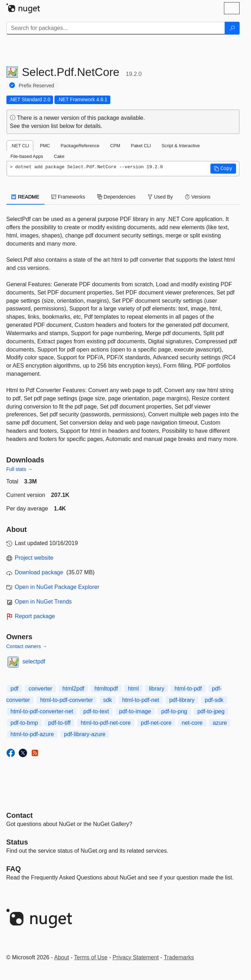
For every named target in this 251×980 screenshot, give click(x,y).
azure (220, 723)
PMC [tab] (45, 146)
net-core (192, 723)
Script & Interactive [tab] (181, 146)
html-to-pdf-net (141, 700)
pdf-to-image (135, 711)
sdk (108, 700)
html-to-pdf (188, 689)
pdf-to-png (174, 711)
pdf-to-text (96, 711)
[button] (223, 169)
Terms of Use (91, 957)
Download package (39, 572)
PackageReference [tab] (80, 146)
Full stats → (20, 469)
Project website (34, 558)
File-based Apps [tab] (27, 156)
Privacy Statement (136, 957)
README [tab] (26, 197)
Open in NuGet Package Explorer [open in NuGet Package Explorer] (57, 587)
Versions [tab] (198, 197)
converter (40, 689)
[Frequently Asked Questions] (14, 869)
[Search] (232, 28)
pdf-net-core (156, 723)
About (62, 957)
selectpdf (34, 661)
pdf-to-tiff (59, 723)
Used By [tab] (160, 197)
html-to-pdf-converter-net (42, 711)
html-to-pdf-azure (32, 734)
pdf (15, 689)
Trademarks (179, 957)
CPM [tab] (115, 146)
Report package (35, 616)
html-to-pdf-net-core (106, 723)
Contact (20, 815)
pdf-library (182, 700)
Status (17, 842)
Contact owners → (27, 646)
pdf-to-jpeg (211, 711)
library (157, 689)
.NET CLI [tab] (20, 146)
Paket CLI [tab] (141, 146)
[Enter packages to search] (116, 28)
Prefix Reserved (37, 86)
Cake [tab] (59, 156)
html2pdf (73, 689)
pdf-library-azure (85, 734)
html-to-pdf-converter (67, 700)
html (133, 689)
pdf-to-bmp (24, 723)
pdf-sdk (214, 700)
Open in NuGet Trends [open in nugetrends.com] (43, 602)
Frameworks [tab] (68, 197)
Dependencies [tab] (116, 197)
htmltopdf (106, 689)
